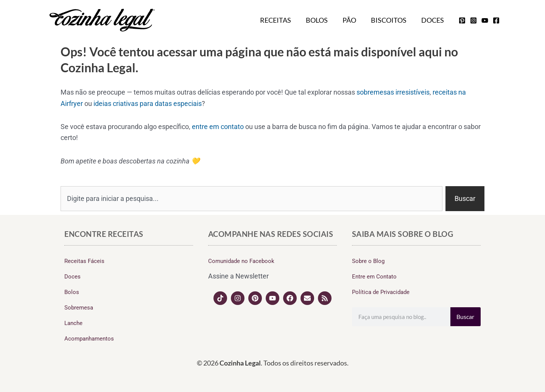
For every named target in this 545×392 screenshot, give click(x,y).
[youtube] (485, 20)
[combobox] (251, 199)
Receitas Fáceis (84, 261)
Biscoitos (390, 20)
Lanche (73, 323)
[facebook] (496, 20)
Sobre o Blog (368, 261)
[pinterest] (462, 20)
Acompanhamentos (89, 339)
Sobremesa (79, 308)
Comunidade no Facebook (241, 261)
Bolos (321, 20)
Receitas (280, 20)
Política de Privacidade (381, 292)
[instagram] (473, 20)
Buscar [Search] (465, 317)
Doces (433, 20)
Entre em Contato (374, 277)
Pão (352, 20)
